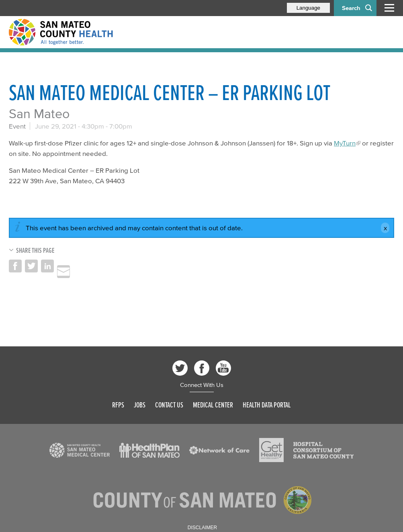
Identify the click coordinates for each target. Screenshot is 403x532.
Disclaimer (202, 528)
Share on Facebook (15, 266)
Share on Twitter (31, 266)
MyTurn (345, 143)
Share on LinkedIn (47, 266)
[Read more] (80, 450)
